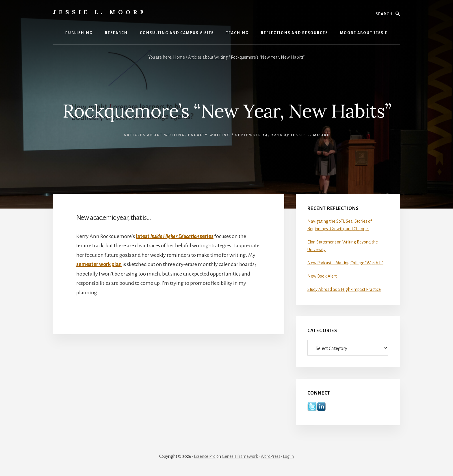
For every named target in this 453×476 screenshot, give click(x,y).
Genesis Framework (240, 456)
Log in (288, 456)
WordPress (270, 456)
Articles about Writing (154, 135)
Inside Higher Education (174, 236)
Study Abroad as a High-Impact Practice (344, 289)
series (206, 236)
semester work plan (99, 264)
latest (143, 236)
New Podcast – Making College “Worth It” (345, 263)
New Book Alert (322, 276)
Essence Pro (205, 456)
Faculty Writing (209, 135)
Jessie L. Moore (100, 12)
